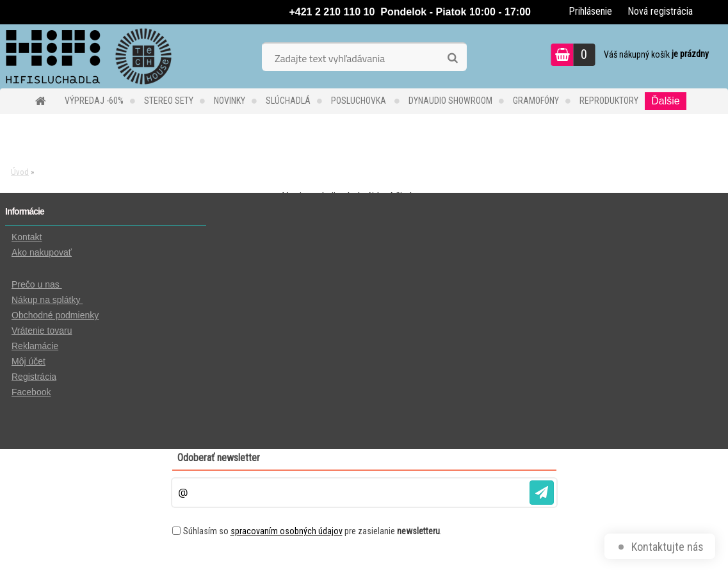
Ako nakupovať (42, 252)
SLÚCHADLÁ (288, 101)
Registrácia (34, 377)
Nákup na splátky (47, 300)
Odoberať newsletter (219, 458)
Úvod (20, 172)
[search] (452, 58)
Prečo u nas (37, 284)
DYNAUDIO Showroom (450, 101)
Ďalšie (665, 101)
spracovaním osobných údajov (287, 531)
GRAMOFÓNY (536, 101)
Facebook (31, 392)
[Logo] (88, 56)
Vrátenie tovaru (42, 331)
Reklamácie (35, 346)
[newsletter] (542, 493)
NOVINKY (230, 101)
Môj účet (28, 361)
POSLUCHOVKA (360, 101)
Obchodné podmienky (55, 315)
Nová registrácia (660, 11)
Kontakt (27, 237)
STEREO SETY (169, 101)
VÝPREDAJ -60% (94, 101)
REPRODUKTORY (609, 101)
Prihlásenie (590, 11)
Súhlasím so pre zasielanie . (312, 531)
